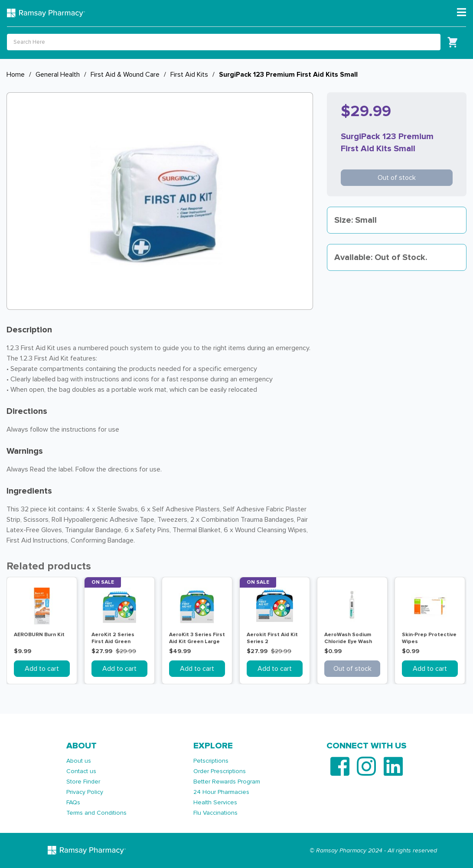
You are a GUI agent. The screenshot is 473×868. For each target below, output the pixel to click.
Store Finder (83, 782)
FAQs (73, 802)
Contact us (81, 771)
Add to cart (42, 669)
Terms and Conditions (96, 813)
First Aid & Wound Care (125, 75)
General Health (58, 75)
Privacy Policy (85, 792)
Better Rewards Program (227, 782)
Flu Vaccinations (215, 813)
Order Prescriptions (220, 771)
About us (79, 761)
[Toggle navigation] (462, 13)
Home (16, 75)
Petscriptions (211, 761)
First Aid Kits (189, 75)
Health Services (215, 802)
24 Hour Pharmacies (221, 792)
